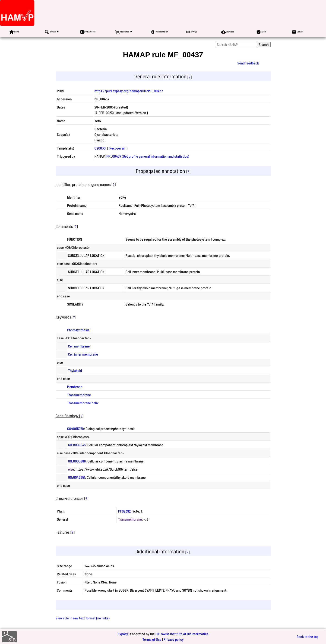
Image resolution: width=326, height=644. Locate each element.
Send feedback (248, 63)
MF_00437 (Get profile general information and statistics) (148, 156)
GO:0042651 (77, 477)
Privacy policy (174, 639)
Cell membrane (79, 346)
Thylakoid (75, 370)
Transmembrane (79, 395)
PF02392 (125, 511)
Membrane (75, 387)
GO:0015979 (76, 429)
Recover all (117, 148)
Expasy (123, 634)
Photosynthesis (78, 330)
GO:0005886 (77, 461)
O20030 (100, 148)
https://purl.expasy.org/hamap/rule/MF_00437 (129, 91)
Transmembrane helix (83, 403)
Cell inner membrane (83, 354)
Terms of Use (152, 639)
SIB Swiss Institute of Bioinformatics (182, 634)
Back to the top (308, 636)
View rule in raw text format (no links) (83, 618)
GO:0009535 (77, 445)
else (71, 469)
